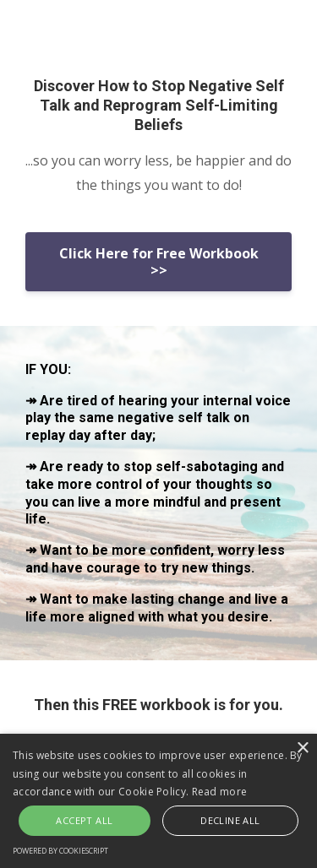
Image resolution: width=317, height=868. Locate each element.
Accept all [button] (84, 820)
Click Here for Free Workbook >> (159, 262)
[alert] (158, 801)
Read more (220, 792)
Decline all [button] (230, 820)
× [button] (302, 749)
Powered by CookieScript (60, 851)
